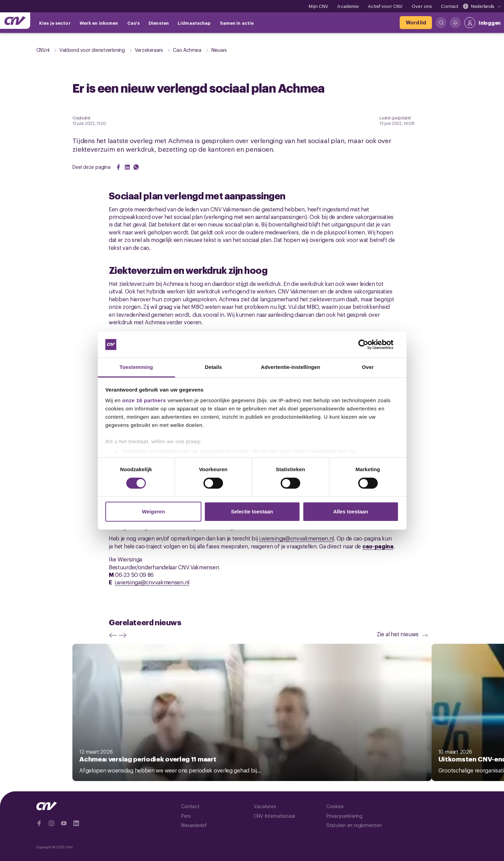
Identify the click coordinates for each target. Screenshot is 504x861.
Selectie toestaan (252, 511)
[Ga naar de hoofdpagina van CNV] (15, 21)
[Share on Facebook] (118, 167)
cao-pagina (378, 546)
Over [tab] (368, 367)
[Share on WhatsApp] (136, 167)
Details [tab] (213, 367)
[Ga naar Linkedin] (76, 823)
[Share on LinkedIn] (127, 167)
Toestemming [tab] (136, 367)
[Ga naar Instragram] (51, 823)
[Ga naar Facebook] (39, 823)
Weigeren (153, 511)
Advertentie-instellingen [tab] (290, 367)
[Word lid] (416, 23)
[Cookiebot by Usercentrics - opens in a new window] (369, 345)
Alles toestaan (351, 511)
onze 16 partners (144, 400)
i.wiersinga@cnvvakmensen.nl (296, 538)
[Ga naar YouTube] (64, 823)
